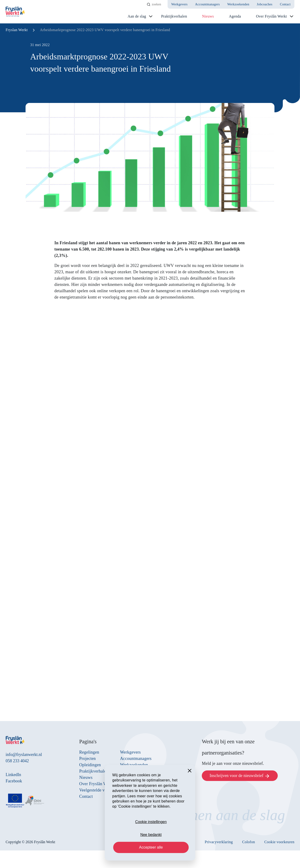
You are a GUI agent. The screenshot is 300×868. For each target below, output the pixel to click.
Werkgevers (180, 4)
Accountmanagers (207, 4)
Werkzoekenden (238, 4)
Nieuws (208, 16)
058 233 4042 (17, 761)
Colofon (249, 842)
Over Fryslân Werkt (271, 16)
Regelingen (89, 752)
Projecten (88, 759)
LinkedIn (13, 775)
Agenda (235, 16)
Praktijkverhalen (174, 16)
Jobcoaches (265, 4)
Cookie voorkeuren (279, 842)
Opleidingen (90, 765)
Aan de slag (137, 16)
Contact (285, 4)
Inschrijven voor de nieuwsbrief (240, 776)
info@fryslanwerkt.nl (24, 755)
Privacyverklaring (219, 842)
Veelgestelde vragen (97, 790)
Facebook (14, 781)
